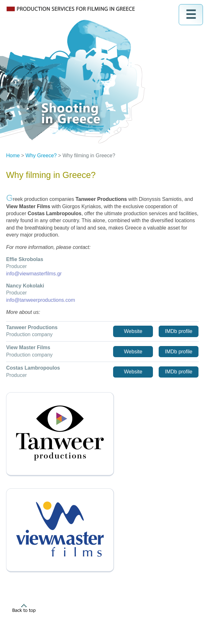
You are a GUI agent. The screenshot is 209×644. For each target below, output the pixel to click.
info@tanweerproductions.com (40, 300)
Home (13, 156)
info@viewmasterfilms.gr (34, 274)
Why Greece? (41, 156)
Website (133, 331)
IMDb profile (178, 331)
